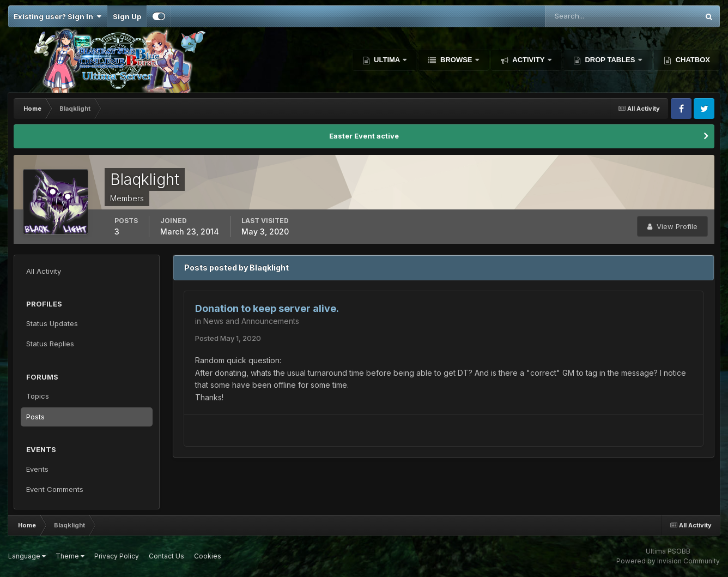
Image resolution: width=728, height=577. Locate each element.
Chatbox (692, 60)
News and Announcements (251, 321)
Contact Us (166, 556)
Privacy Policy (117, 556)
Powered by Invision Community (668, 561)
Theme (70, 556)
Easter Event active (364, 136)
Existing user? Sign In (57, 16)
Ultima (387, 60)
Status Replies (50, 344)
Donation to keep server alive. (267, 308)
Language (27, 556)
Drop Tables (610, 60)
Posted (228, 338)
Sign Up (127, 16)
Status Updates (52, 323)
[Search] (587, 16)
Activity (529, 60)
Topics (38, 396)
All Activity (44, 271)
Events (37, 469)
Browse (456, 60)
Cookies (208, 556)
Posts (35, 417)
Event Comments (55, 489)
